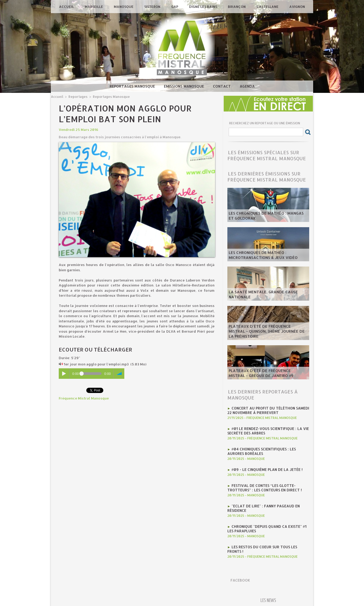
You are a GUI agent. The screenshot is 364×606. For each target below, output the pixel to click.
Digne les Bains (204, 7)
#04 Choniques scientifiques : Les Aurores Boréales (260, 450)
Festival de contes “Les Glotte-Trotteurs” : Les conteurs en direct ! (262, 486)
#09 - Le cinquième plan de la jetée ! (265, 468)
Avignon (297, 7)
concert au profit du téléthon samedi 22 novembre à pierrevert (266, 410)
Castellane (268, 7)
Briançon (237, 7)
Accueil (67, 7)
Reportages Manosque (133, 86)
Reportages (77, 96)
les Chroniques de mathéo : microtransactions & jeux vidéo (260, 256)
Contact (222, 86)
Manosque (124, 7)
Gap (175, 7)
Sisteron (153, 7)
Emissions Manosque (184, 86)
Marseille (94, 7)
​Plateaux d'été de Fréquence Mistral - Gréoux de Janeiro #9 (266, 374)
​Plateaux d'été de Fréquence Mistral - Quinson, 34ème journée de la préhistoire (268, 334)
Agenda (247, 86)
